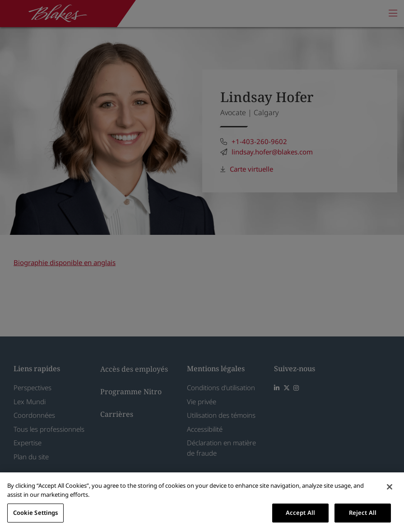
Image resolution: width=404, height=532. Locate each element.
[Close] (390, 487)
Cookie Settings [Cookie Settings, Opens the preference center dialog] (36, 513)
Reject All (363, 513)
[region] (202, 502)
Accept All (300, 513)
